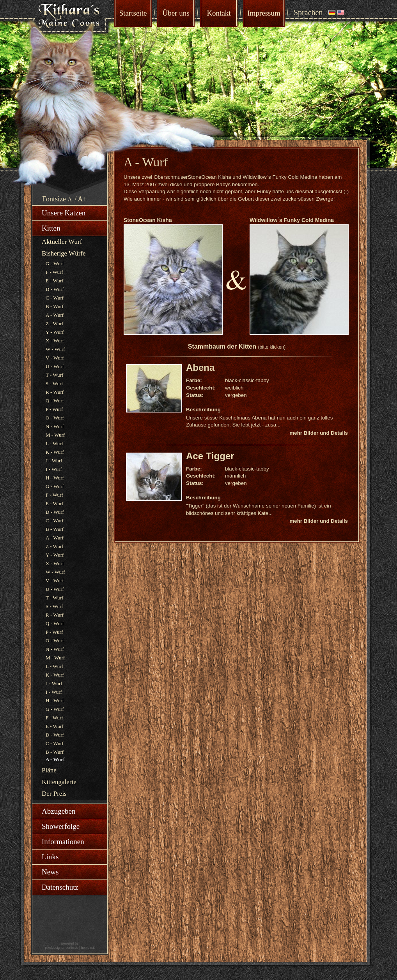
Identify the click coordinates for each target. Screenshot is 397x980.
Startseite (133, 13)
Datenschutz (60, 887)
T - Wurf (54, 375)
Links (50, 857)
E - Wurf (54, 281)
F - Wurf (54, 272)
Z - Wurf (54, 323)
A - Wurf (55, 315)
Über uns (176, 13)
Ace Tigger (210, 456)
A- (71, 199)
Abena (200, 367)
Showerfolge (61, 826)
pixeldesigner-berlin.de (62, 948)
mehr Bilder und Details (319, 433)
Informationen (63, 842)
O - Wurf (55, 418)
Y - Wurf (55, 332)
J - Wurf (54, 461)
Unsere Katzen (64, 213)
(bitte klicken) (272, 347)
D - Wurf (55, 289)
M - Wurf (55, 435)
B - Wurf (55, 306)
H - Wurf (55, 478)
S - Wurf (54, 383)
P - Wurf (54, 409)
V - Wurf (55, 358)
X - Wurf (55, 341)
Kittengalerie (59, 782)
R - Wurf (55, 392)
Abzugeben (59, 811)
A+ (82, 199)
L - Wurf (54, 443)
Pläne (49, 770)
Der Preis (54, 794)
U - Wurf (55, 366)
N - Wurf (55, 426)
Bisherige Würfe (64, 253)
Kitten (51, 228)
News (50, 872)
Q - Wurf (55, 401)
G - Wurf (55, 264)
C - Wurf (55, 298)
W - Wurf (55, 349)
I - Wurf (54, 469)
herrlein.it (88, 948)
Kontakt (219, 13)
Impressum (264, 13)
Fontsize (54, 199)
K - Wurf (55, 452)
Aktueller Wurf (62, 242)
